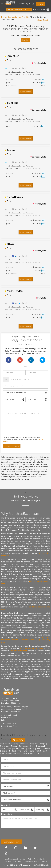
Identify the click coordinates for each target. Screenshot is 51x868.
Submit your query (12, 446)
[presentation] (20, 430)
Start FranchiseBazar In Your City (19, 9)
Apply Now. (18, 740)
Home (4, 17)
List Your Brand (39, 9)
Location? (6, 805)
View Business (26, 91)
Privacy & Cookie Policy (13, 861)
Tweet (45, 20)
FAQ (29, 859)
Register (41, 4)
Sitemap (45, 861)
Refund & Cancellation (31, 861)
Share (40, 20)
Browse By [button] (25, 3)
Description (6, 814)
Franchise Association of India (15, 859)
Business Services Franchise (19, 17)
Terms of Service (39, 859)
